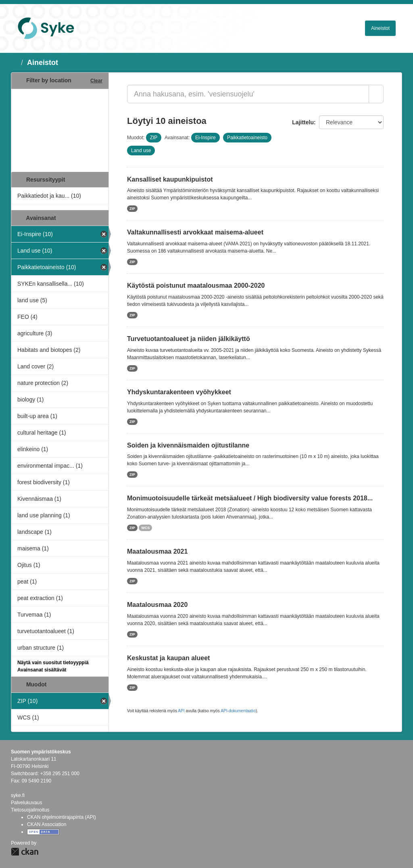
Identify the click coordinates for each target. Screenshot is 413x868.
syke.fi (18, 795)
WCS (145, 528)
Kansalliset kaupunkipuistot (170, 179)
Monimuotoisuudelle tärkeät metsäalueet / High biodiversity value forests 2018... (250, 498)
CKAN (25, 852)
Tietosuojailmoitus (30, 810)
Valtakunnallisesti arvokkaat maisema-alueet (195, 232)
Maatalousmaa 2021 (157, 551)
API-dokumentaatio (238, 711)
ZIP (132, 209)
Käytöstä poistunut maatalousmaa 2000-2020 (196, 285)
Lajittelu (303, 122)
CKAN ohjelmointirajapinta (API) (62, 817)
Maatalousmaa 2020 (157, 605)
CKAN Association (47, 824)
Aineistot (380, 28)
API (181, 711)
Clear (96, 81)
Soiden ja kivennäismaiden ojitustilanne (188, 445)
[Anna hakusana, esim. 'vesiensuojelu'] (248, 94)
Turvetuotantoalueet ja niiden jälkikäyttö (189, 339)
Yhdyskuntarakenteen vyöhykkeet (179, 392)
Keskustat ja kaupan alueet (168, 658)
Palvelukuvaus (26, 803)
